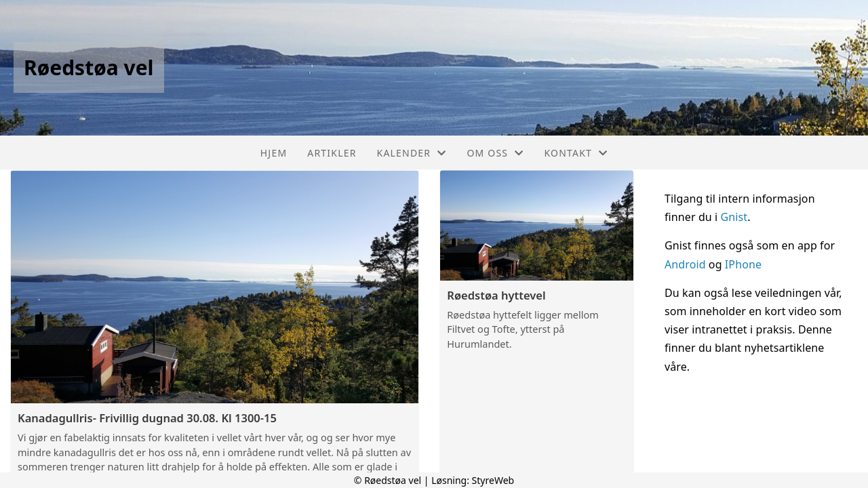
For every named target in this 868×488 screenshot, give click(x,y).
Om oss (495, 153)
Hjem (274, 153)
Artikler (332, 153)
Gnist (734, 217)
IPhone (743, 264)
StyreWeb (493, 480)
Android (687, 264)
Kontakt (576, 153)
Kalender (412, 153)
